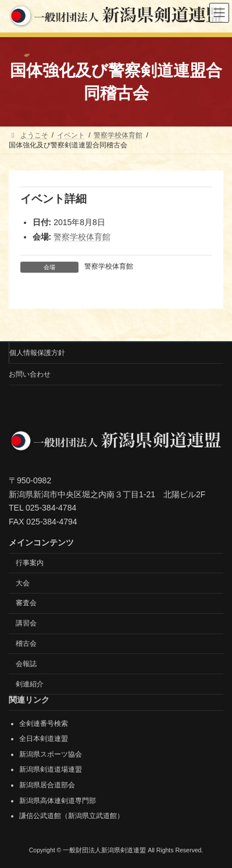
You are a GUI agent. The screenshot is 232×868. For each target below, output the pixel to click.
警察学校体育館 (82, 237)
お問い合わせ (30, 374)
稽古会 (26, 643)
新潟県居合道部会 (47, 785)
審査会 (26, 603)
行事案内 (30, 563)
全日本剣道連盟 (44, 739)
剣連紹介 (30, 684)
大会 (23, 583)
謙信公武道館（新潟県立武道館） (72, 816)
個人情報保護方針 (37, 353)
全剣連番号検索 (44, 724)
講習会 (26, 623)
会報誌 (26, 664)
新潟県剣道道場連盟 (51, 769)
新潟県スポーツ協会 (51, 754)
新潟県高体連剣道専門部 (58, 801)
